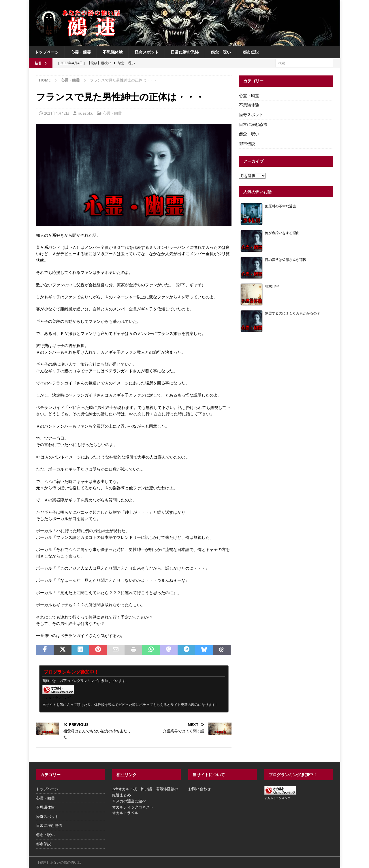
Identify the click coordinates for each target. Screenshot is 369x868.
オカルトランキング (57, 697)
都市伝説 (251, 52)
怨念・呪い (221, 52)
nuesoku (86, 113)
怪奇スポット (147, 52)
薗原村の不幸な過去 (280, 206)
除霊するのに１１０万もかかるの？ (293, 313)
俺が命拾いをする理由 (282, 233)
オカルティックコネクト (133, 807)
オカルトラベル (125, 813)
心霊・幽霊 (81, 52)
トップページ (47, 52)
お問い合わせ (199, 789)
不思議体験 (113, 52)
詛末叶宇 (272, 286)
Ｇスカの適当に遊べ (129, 801)
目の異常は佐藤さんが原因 (286, 259)
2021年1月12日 (57, 113)
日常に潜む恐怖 (185, 52)
